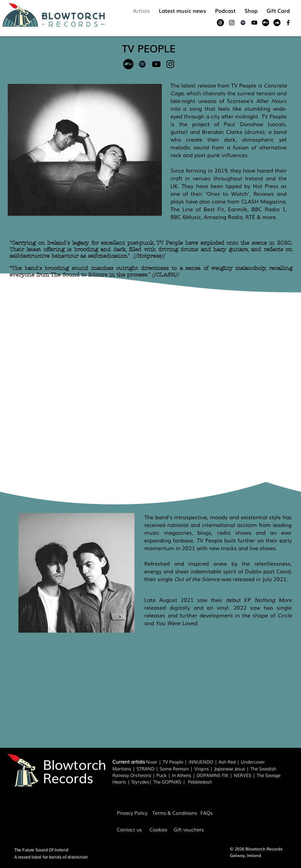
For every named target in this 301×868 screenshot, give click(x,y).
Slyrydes (140, 781)
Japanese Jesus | (232, 768)
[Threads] (220, 23)
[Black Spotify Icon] (243, 23)
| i (186, 761)
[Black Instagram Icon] (232, 23)
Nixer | (154, 761)
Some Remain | (177, 768)
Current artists (129, 761)
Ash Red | (230, 761)
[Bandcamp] (266, 23)
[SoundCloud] (277, 23)
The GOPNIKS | (171, 781)
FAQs (206, 813)
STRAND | (148, 768)
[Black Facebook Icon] (288, 23)
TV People (173, 761)
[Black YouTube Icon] (254, 23)
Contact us (129, 829)
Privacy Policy (132, 813)
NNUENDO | (204, 761)
